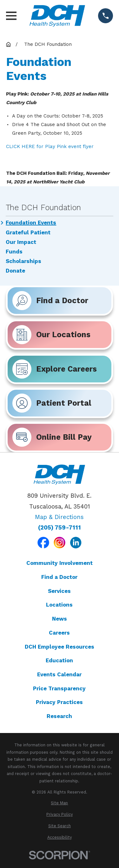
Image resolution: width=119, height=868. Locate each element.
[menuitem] (60, 803)
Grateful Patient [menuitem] (28, 233)
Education (59, 660)
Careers (59, 633)
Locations (59, 605)
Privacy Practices (59, 702)
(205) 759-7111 (60, 528)
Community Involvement (60, 563)
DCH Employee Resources (60, 647)
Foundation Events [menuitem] (31, 223)
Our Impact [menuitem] (21, 242)
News (60, 619)
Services (59, 591)
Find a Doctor (59, 577)
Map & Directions (59, 517)
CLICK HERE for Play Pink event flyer (50, 146)
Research (59, 716)
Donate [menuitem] (15, 271)
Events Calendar (59, 674)
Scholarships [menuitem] (23, 261)
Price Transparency (59, 688)
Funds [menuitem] (14, 252)
